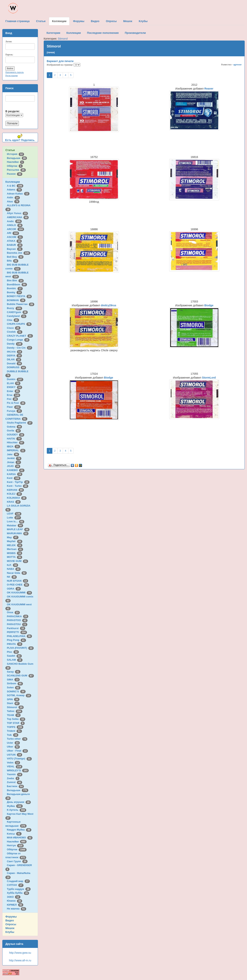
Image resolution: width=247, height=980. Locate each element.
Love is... (16, 521)
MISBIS (15, 553)
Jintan (14, 462)
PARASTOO (17, 620)
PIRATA (15, 644)
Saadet (14, 656)
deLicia (15, 352)
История (15, 154)
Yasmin (15, 774)
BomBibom (17, 284)
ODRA (14, 589)
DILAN (14, 359)
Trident (14, 731)
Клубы (10, 932)
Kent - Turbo (18, 486)
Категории (53, 33)
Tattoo (15, 711)
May (13, 537)
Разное (15, 174)
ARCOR (15, 229)
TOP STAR (16, 723)
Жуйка (15, 806)
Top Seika (16, 719)
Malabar (15, 525)
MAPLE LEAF (18, 529)
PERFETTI (17, 632)
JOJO (14, 466)
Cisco (14, 328)
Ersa (14, 395)
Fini (13, 399)
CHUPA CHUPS (19, 324)
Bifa (13, 261)
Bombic (15, 288)
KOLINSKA (17, 498)
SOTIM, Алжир (19, 695)
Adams (14, 190)
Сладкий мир (18, 881)
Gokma (15, 427)
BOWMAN (16, 300)
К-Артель (17, 810)
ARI (13, 233)
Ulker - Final (17, 751)
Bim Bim (15, 280)
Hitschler (16, 442)
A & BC (15, 186)
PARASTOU (17, 624)
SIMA (13, 680)
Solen (14, 687)
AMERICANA (18, 217)
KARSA (15, 474)
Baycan (15, 249)
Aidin (13, 197)
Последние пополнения (103, 33)
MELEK (15, 545)
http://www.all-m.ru (20, 960)
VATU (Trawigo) (19, 759)
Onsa (13, 612)
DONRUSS (17, 367)
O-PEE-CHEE (18, 585)
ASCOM (15, 237)
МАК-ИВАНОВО (20, 838)
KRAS (14, 502)
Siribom (15, 683)
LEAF (14, 514)
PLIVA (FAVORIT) (20, 648)
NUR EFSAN (18, 581)
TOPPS (15, 727)
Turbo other (17, 739)
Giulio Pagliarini (20, 423)
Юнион (15, 901)
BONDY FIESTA (19, 296)
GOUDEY (16, 435)
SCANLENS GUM (20, 676)
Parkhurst (16, 628)
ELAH (14, 383)
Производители (135, 33)
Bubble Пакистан (21, 304)
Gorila (14, 431)
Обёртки (15, 166)
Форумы (11, 917)
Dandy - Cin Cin (20, 348)
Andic (14, 221)
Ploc (13, 652)
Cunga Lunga (18, 340)
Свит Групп (17, 861)
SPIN (13, 699)
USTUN (15, 755)
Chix (13, 320)
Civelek (15, 332)
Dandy (15, 344)
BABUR (15, 245)
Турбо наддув (19, 889)
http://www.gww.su (20, 953)
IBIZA (13, 446)
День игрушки (19, 802)
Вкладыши (17, 158)
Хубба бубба (18, 893)
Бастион (15, 786)
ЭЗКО (14, 897)
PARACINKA (18, 616)
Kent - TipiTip (18, 482)
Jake (13, 454)
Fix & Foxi (16, 403)
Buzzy (15, 308)
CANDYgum (17, 312)
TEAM (14, 715)
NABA (14, 569)
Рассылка (16, 170)
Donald (15, 363)
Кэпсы (14, 834)
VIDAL (15, 766)
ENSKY (15, 387)
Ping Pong (16, 640)
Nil (12, 577)
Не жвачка (17, 909)
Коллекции (13, 182)
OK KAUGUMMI (20, 593)
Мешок (10, 928)
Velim (14, 763)
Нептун (15, 845)
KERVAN (15, 490)
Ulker (13, 747)
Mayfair (15, 541)
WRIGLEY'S (18, 770)
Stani (13, 703)
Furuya (14, 411)
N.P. (13, 565)
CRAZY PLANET (20, 336)
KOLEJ (14, 494)
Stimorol (15, 707)
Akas (13, 201)
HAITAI (14, 439)
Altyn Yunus (17, 213)
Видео (10, 920)
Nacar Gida (17, 573)
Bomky (14, 292)
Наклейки (15, 162)
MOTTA (15, 557)
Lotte (14, 518)
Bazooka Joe (19, 253)
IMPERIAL (16, 450)
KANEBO (16, 470)
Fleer (14, 407)
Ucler (13, 743)
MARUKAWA (18, 533)
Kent (14, 478)
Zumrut (15, 782)
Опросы (11, 924)
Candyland (17, 316)
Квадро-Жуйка (19, 830)
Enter (13, 391)
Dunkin (15, 379)
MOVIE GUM (18, 561)
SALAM (15, 660)
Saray (14, 672)
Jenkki (14, 458)
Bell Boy (15, 257)
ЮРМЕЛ (15, 905)
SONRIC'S (16, 691)
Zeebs (13, 778)
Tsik (13, 735)
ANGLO (15, 225)
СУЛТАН (15, 885)
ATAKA (14, 241)
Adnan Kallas (18, 194)
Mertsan (15, 549)
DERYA (14, 356)
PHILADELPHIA (19, 636)
